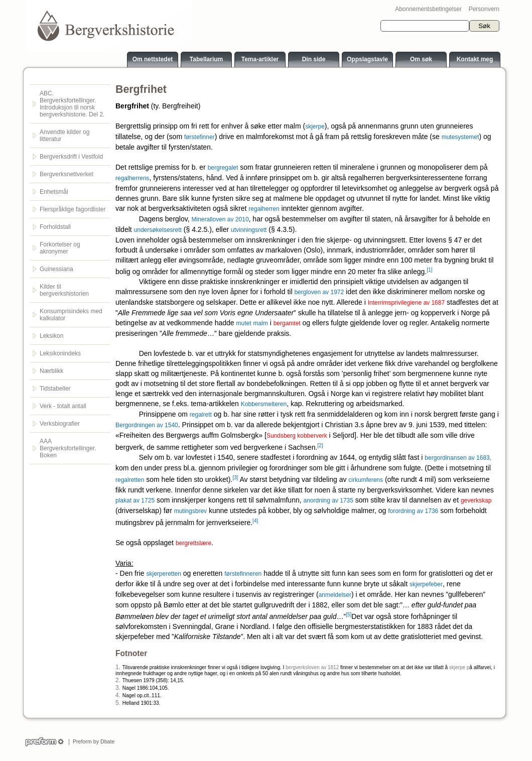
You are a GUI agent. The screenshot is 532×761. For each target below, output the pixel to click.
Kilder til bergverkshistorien (64, 290)
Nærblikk (51, 371)
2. (118, 680)
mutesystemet (460, 137)
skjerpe (315, 126)
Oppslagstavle (367, 59)
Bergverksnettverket (66, 174)
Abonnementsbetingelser (428, 9)
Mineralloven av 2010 (220, 219)
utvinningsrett (249, 230)
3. (118, 688)
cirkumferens (366, 480)
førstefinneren (243, 574)
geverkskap (476, 500)
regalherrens (132, 178)
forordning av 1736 (413, 511)
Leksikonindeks (60, 353)
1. (118, 667)
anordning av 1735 (328, 500)
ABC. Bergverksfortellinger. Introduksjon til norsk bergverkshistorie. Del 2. (72, 104)
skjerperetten (163, 574)
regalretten (130, 480)
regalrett (201, 415)
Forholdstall (55, 227)
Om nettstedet (153, 59)
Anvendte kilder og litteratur (64, 136)
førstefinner (199, 137)
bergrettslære (193, 543)
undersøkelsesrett (158, 230)
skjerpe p (459, 667)
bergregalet (223, 168)
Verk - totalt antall (63, 406)
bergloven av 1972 (319, 292)
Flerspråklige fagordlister (73, 209)
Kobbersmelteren (264, 404)
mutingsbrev (190, 511)
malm (260, 323)
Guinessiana (56, 269)
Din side (314, 59)
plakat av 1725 (135, 500)
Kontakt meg (475, 59)
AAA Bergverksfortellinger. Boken (68, 448)
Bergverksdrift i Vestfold (71, 157)
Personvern (484, 9)
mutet (244, 323)
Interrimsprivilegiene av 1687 (406, 303)
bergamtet (287, 323)
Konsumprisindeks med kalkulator (71, 315)
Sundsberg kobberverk (297, 436)
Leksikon (51, 336)
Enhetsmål (54, 192)
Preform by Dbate (92, 741)
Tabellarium (206, 59)
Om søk (421, 59)
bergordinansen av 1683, (458, 458)
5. (118, 703)
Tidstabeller (55, 389)
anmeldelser (335, 595)
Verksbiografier (60, 424)
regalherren (264, 209)
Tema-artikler (260, 59)
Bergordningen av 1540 (147, 425)
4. (118, 695)
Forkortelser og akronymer (60, 248)
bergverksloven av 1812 (312, 667)
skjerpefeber (426, 584)
